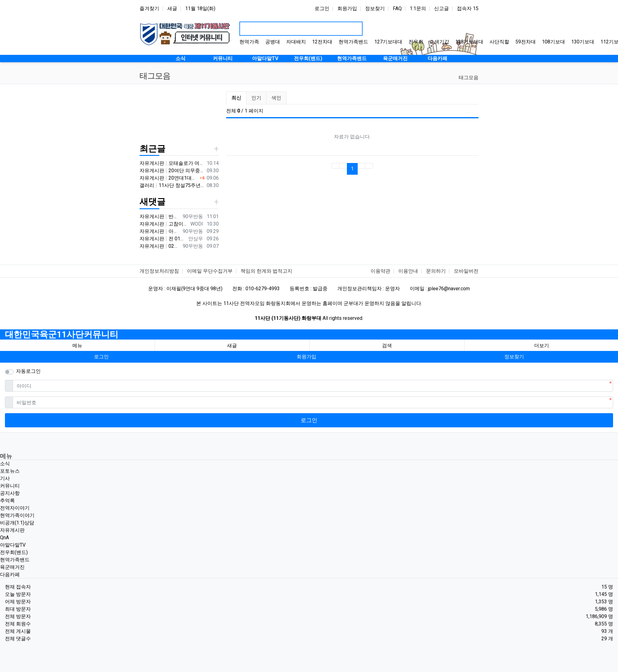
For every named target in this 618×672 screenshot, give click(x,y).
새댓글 (152, 202)
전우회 (416, 42)
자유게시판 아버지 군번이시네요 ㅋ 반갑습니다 (160, 231)
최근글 (152, 149)
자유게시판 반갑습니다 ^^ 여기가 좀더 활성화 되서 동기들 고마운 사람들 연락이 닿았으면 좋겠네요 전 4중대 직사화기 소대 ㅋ (160, 216)
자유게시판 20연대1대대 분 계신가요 (169, 178)
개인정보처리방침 (159, 271)
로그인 (322, 8)
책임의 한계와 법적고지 (266, 271)
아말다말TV (13, 545)
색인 (276, 98)
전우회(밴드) (14, 552)
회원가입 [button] (307, 357)
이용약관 (380, 271)
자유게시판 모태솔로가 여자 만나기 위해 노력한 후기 (172, 163)
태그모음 (469, 77)
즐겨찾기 (149, 8)
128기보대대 (469, 42)
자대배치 (296, 42)
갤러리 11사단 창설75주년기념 (172, 185)
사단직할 (499, 42)
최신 (236, 98)
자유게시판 (12, 530)
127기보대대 (388, 42)
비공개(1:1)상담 (17, 523)
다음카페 (10, 574)
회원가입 (347, 8)
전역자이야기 (15, 508)
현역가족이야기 (17, 515)
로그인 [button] (101, 357)
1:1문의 (418, 8)
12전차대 (322, 42)
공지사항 (10, 493)
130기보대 (583, 42)
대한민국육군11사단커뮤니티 (62, 334)
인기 (256, 98)
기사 (5, 478)
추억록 (7, 501)
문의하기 (436, 271)
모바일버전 (466, 271)
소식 (5, 464)
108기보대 (553, 42)
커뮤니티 (10, 486)
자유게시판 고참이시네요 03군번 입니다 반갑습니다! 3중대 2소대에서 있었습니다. (164, 224)
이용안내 (408, 271)
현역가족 (249, 42)
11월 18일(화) (200, 8)
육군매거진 (12, 567)
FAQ (397, 8)
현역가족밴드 (353, 42)
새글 (172, 8)
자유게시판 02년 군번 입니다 (160, 246)
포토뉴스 (10, 471)
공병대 (273, 42)
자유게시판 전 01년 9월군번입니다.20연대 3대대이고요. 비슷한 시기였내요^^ (163, 239)
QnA (4, 538)
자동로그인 (28, 371)
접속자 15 (468, 8)
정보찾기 (375, 8)
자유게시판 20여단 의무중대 (172, 171)
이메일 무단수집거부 (210, 271)
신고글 (441, 8)
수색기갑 (439, 42)
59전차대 (526, 42)
